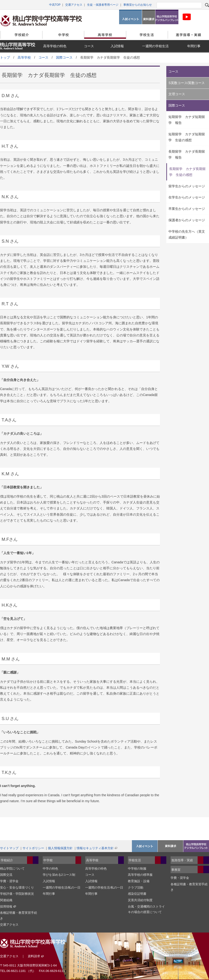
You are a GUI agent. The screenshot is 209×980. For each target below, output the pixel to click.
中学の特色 (50, 869)
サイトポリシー (33, 848)
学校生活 (147, 35)
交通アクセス (74, 5)
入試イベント (131, 17)
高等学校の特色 (55, 46)
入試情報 (117, 46)
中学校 (63, 35)
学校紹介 (21, 35)
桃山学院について (12, 869)
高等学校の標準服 (140, 875)
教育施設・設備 (139, 881)
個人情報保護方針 (60, 848)
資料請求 (149, 17)
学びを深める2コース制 (59, 875)
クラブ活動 (136, 888)
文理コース (177, 94)
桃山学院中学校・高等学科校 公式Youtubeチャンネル (187, 17)
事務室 (176, 870)
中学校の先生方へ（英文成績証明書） (187, 234)
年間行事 (194, 46)
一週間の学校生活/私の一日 (62, 888)
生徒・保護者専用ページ (103, 5)
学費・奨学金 (9, 881)
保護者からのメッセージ (187, 220)
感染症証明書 (137, 894)
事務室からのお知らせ (138, 5)
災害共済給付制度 (140, 900)
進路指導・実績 (182, 860)
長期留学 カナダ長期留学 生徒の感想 (187, 172)
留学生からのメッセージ (187, 186)
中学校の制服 (137, 869)
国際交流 (6, 875)
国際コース (64, 57)
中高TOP (55, 5)
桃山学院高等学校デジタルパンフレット (167, 17)
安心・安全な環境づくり (17, 888)
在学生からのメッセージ (187, 197)
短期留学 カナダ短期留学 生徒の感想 (187, 137)
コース (89, 46)
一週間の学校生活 (155, 46)
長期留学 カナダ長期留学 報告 (187, 154)
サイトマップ (9, 848)
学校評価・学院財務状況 (17, 894)
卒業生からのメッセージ (187, 209)
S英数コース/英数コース (187, 83)
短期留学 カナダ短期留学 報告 (187, 120)
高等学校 (105, 35)
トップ (5, 57)
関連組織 (6, 900)
